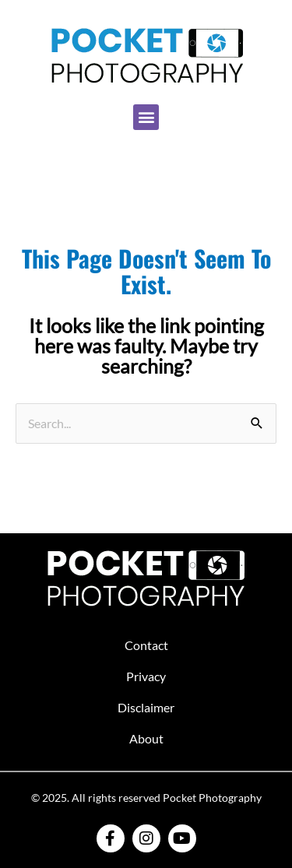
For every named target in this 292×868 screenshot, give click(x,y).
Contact (146, 645)
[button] (146, 117)
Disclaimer (146, 707)
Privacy (146, 676)
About (146, 738)
